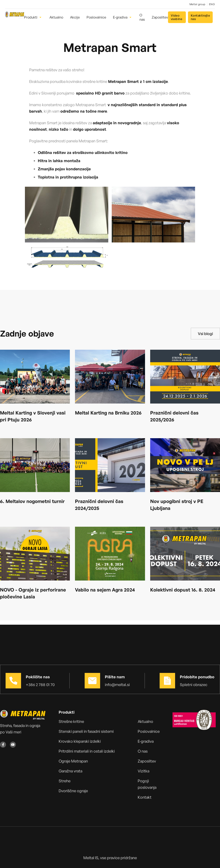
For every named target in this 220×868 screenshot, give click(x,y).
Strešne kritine (71, 721)
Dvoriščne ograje (73, 791)
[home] (15, 17)
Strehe (65, 781)
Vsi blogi (205, 334)
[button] (33, 17)
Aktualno (145, 721)
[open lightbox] (67, 215)
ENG (212, 4)
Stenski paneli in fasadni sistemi (86, 731)
